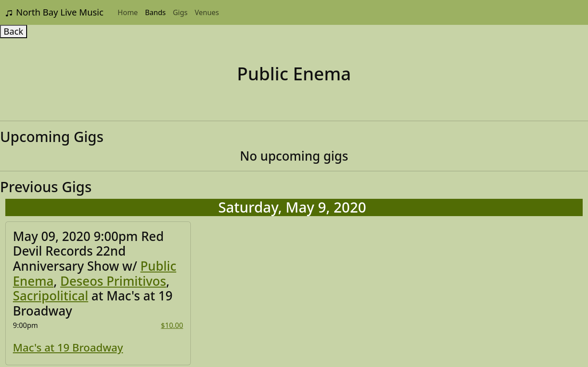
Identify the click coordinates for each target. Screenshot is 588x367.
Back (14, 31)
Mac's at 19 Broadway (68, 347)
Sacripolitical (51, 296)
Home (128, 12)
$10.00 (172, 325)
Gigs (180, 12)
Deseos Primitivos (113, 281)
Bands (156, 12)
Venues (207, 12)
